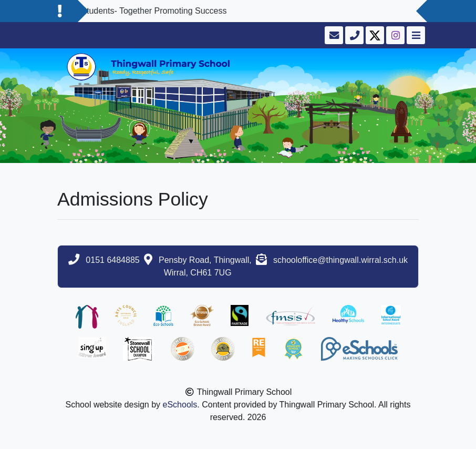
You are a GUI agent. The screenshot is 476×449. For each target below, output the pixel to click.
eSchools (180, 405)
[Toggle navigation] (415, 35)
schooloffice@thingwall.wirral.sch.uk (340, 260)
